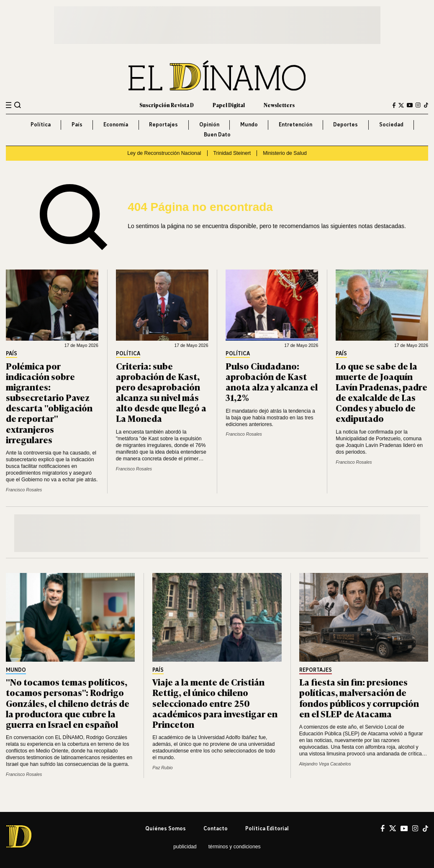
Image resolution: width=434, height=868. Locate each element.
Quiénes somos (166, 828)
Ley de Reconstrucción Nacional (164, 153)
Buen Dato (217, 135)
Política (41, 125)
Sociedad (391, 125)
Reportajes (163, 125)
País (77, 125)
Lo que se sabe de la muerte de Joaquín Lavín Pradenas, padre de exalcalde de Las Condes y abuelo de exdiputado (381, 392)
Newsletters (279, 105)
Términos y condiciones (235, 847)
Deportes (345, 125)
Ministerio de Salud (285, 153)
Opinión (209, 125)
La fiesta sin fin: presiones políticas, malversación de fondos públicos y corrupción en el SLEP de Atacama (359, 697)
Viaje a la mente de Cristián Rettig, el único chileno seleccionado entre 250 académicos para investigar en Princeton (215, 703)
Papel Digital (229, 105)
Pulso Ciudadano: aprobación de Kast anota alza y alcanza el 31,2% (272, 381)
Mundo (249, 125)
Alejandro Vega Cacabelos (325, 764)
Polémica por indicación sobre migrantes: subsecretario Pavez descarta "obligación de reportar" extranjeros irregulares (49, 402)
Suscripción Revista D (167, 105)
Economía (116, 125)
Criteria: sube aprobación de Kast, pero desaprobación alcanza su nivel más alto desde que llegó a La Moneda (161, 392)
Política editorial (267, 828)
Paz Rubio (162, 768)
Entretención (295, 125)
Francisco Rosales (24, 490)
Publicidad (185, 847)
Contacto (216, 828)
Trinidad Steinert (232, 153)
